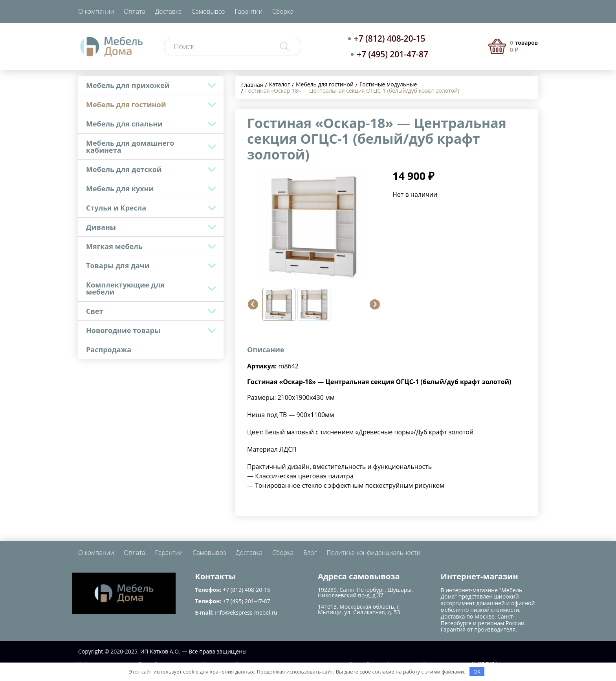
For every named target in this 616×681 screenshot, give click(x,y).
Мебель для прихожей (128, 85)
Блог (310, 553)
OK (477, 672)
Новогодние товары (123, 330)
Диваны (101, 227)
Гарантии (248, 11)
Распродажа (109, 350)
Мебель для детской (124, 169)
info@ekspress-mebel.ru (246, 612)
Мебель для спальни (124, 124)
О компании (96, 11)
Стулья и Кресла (116, 208)
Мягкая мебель (114, 246)
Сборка (283, 11)
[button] (253, 304)
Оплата (135, 11)
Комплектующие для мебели (125, 288)
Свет (94, 311)
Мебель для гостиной (126, 104)
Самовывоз (208, 11)
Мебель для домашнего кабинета (130, 146)
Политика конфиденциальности (373, 553)
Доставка (169, 11)
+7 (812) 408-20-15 (390, 38)
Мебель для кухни (120, 189)
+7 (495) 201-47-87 (392, 54)
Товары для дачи (118, 265)
